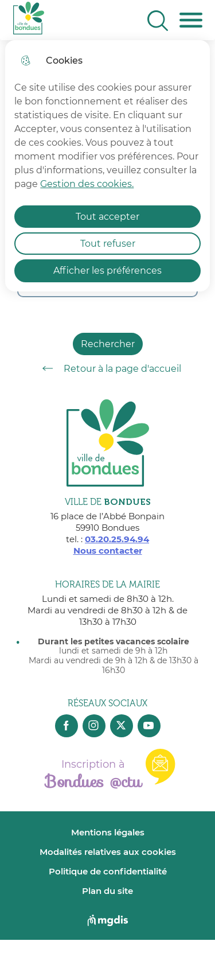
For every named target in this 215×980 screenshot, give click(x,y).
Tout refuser (108, 244)
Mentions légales (108, 832)
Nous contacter (108, 551)
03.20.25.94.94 (117, 539)
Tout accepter (107, 217)
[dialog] (107, 166)
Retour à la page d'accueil (108, 368)
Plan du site (107, 891)
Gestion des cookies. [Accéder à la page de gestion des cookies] (87, 184)
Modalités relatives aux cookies (108, 852)
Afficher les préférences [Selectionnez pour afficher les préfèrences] (107, 271)
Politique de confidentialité (108, 871)
